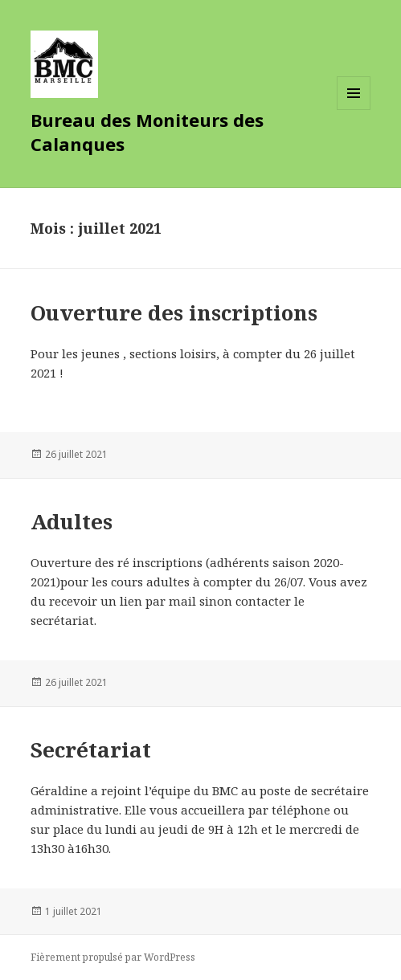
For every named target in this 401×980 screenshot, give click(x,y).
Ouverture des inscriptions (174, 312)
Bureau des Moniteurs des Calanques (147, 132)
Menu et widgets (354, 110)
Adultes (72, 521)
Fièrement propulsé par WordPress (113, 957)
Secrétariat (91, 749)
